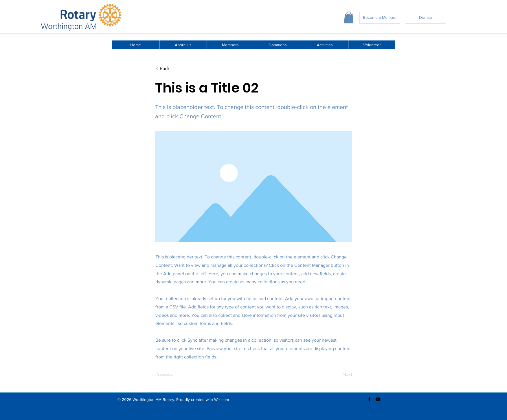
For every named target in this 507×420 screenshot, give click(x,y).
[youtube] (378, 399)
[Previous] (174, 374)
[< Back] (174, 69)
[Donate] (425, 18)
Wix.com (222, 399)
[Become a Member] (380, 18)
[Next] (338, 374)
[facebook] (369, 399)
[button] (349, 17)
